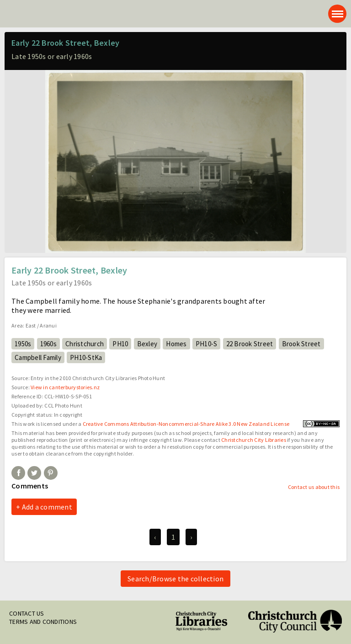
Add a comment (47, 507)
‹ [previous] (155, 537)
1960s (48, 344)
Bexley (147, 344)
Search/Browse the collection (175, 579)
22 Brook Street (250, 344)
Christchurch (85, 344)
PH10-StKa (86, 357)
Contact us (27, 613)
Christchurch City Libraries (254, 440)
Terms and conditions (43, 622)
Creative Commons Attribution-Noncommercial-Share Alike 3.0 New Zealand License (186, 424)
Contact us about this (314, 487)
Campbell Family (38, 357)
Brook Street (301, 344)
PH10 (120, 344)
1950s (23, 344)
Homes (176, 344)
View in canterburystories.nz (65, 387)
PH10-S (207, 344)
